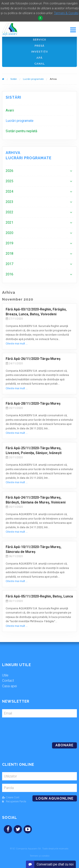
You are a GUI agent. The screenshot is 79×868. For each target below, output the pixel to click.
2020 (9, 233)
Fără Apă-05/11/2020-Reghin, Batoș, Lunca (39, 596)
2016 (9, 274)
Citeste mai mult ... (17, 344)
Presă (39, 46)
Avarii (10, 110)
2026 (9, 171)
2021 (9, 222)
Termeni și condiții (40, 856)
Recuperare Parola (14, 801)
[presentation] (31, 728)
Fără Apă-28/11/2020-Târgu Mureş (33, 403)
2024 (9, 191)
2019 (9, 243)
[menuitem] (39, 110)
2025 (9, 181)
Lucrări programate (33, 79)
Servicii (39, 40)
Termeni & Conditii (66, 13)
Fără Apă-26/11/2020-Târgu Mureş (33, 359)
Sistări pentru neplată (21, 131)
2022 (9, 212)
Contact (8, 681)
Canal (40, 64)
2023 (9, 202)
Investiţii (39, 52)
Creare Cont (11, 797)
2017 (9, 264)
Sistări (14, 79)
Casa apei (9, 686)
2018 (9, 254)
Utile (5, 675)
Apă (39, 58)
